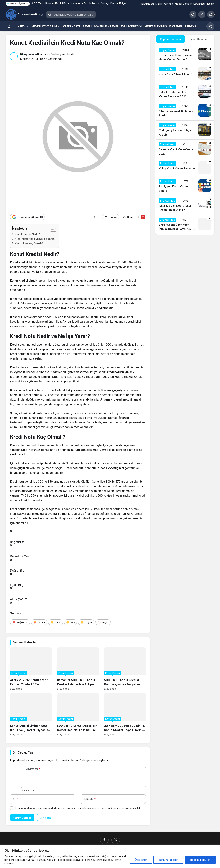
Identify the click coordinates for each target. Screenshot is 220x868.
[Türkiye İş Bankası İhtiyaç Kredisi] (185, 130)
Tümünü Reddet (168, 860)
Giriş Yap (46, 817)
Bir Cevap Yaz (23, 752)
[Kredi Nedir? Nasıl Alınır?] (185, 73)
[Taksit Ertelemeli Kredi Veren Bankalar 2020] (185, 92)
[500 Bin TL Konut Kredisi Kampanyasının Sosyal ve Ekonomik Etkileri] (125, 669)
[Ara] (193, 14)
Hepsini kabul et (200, 860)
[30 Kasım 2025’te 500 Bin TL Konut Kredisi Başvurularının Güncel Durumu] (125, 714)
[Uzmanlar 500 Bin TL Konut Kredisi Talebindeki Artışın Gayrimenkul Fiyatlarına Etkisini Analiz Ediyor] (78, 669)
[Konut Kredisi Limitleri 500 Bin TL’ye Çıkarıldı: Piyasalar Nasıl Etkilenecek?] (31, 714)
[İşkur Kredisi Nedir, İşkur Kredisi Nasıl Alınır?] (185, 205)
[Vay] (71, 622)
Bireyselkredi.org (32, 54)
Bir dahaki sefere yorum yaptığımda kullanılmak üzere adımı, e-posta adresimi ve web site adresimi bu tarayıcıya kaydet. (78, 808)
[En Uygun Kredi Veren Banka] (185, 186)
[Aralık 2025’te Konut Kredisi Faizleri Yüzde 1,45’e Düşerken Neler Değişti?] (31, 669)
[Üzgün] (86, 622)
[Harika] (39, 622)
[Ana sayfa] (9, 26)
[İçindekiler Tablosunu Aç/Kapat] (51, 229)
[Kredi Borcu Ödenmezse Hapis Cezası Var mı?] (185, 55)
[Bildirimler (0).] (211, 14)
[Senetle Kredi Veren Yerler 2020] (185, 149)
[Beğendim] (20, 622)
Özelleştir (141, 860)
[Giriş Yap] (202, 14)
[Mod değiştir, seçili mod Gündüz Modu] (210, 26)
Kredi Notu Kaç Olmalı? (29, 243)
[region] (110, 857)
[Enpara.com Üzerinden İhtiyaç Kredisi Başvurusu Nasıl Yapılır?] (185, 224)
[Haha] (56, 622)
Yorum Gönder (22, 817)
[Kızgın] (103, 622)
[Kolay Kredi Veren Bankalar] (185, 168)
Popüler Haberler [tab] (171, 39)
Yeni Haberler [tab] (199, 39)
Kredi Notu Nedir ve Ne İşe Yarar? (35, 239)
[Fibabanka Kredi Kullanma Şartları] (185, 111)
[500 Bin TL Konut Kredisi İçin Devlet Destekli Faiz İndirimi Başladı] (78, 714)
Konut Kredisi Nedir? (27, 234)
